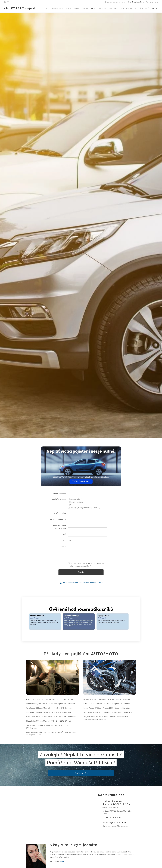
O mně (63, 862)
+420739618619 (153, 2)
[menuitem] (45, 8)
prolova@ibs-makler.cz (137, 2)
